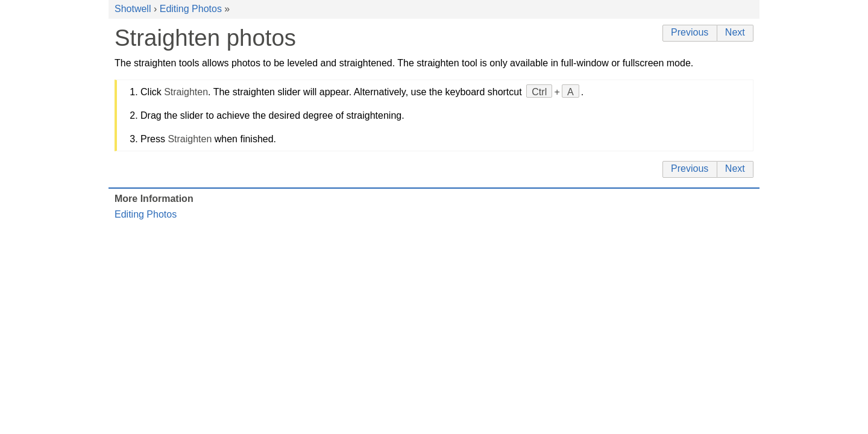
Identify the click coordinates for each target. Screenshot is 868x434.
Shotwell (133, 9)
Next (735, 32)
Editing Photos (191, 9)
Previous (690, 32)
